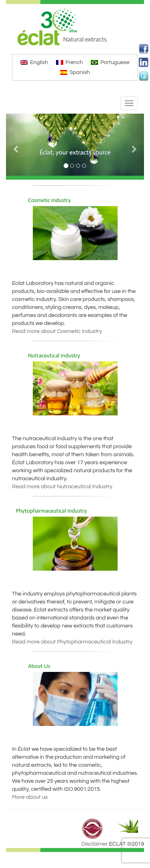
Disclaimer (95, 844)
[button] (16, 145)
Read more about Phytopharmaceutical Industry (72, 642)
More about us (30, 797)
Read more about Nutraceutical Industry (62, 487)
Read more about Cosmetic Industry (57, 331)
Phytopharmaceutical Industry (52, 511)
